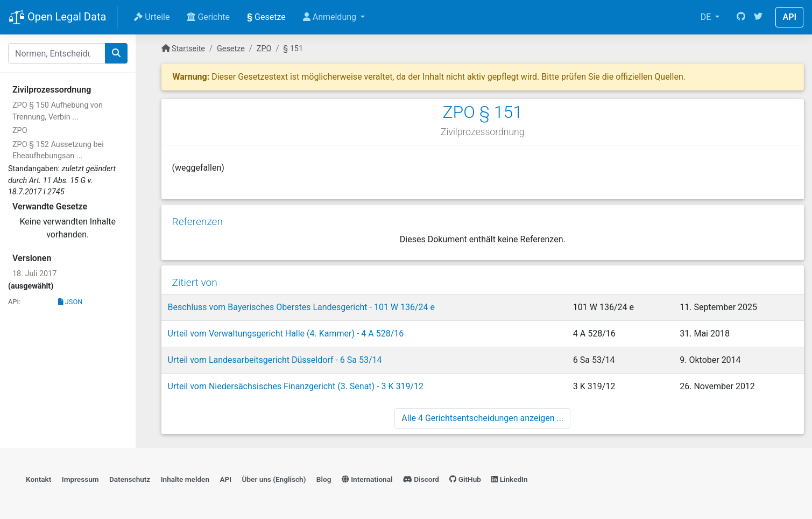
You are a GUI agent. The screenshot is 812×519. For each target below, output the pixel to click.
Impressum (80, 479)
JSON (70, 302)
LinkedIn (509, 479)
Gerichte (208, 17)
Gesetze (266, 17)
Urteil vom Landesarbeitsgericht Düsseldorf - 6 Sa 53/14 (275, 360)
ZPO (20, 131)
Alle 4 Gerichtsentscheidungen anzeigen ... (482, 418)
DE (707, 17)
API (789, 17)
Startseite (188, 49)
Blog (324, 479)
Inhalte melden (185, 479)
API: (14, 302)
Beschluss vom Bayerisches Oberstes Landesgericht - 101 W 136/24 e (302, 307)
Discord (421, 479)
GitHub (465, 479)
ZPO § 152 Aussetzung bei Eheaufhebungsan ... (58, 150)
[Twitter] (758, 17)
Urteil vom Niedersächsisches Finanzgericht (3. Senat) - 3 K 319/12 (296, 386)
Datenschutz (130, 479)
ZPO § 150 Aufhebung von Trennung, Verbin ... (58, 111)
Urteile (152, 17)
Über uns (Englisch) (274, 479)
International (367, 479)
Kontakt (38, 479)
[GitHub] (741, 17)
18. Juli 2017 (34, 274)
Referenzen (198, 222)
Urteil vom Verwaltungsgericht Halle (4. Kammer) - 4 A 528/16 (286, 334)
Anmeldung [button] (331, 17)
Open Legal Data (57, 18)
